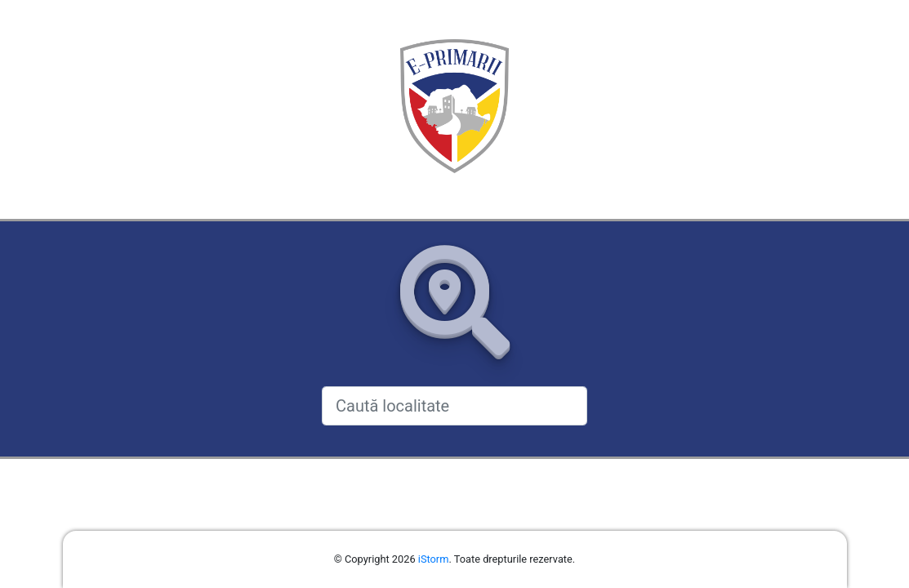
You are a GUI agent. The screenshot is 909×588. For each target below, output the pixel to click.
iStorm (434, 559)
